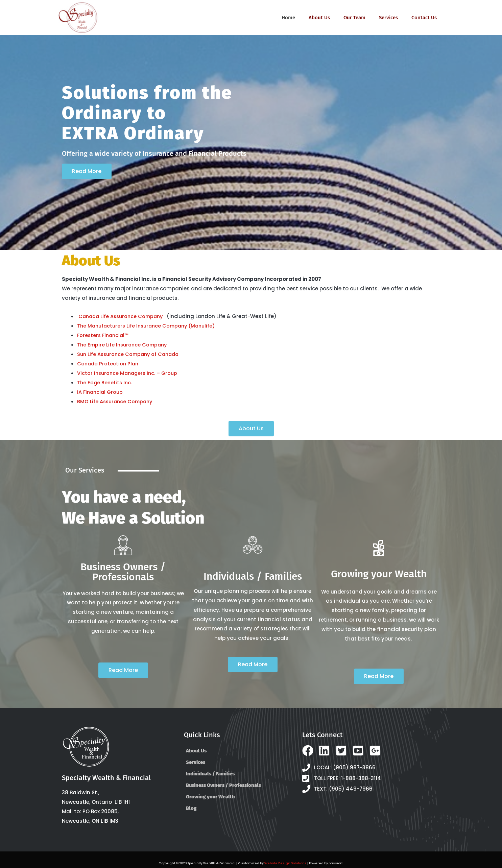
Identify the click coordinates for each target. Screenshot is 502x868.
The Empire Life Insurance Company (124, 344)
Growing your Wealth (210, 796)
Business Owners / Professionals (223, 785)
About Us (319, 18)
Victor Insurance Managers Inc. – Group (129, 373)
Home (288, 18)
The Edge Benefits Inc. (105, 382)
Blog (191, 807)
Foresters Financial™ (104, 335)
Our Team (354, 18)
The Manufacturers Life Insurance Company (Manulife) (150, 326)
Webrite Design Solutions (286, 863)
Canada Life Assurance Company (123, 316)
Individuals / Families (210, 773)
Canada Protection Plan (109, 363)
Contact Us (424, 18)
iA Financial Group (101, 391)
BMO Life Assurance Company (116, 401)
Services (388, 18)
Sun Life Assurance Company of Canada (131, 354)
